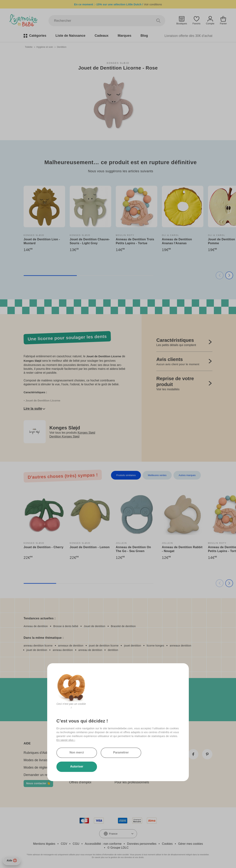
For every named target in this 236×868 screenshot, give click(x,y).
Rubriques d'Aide (36, 753)
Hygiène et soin (45, 47)
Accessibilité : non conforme (103, 844)
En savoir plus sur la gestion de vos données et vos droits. (118, 857)
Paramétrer (121, 752)
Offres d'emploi (80, 782)
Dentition (62, 47)
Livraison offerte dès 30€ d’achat (188, 36)
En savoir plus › (66, 740)
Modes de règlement (39, 767)
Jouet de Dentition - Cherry (44, 547)
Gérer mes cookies (190, 844)
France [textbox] (113, 834)
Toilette (29, 47)
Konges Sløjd (118, 63)
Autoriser (77, 766)
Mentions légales (44, 844)
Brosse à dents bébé (66, 626)
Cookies (167, 844)
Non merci (77, 752)
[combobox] (118, 834)
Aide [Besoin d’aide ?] (12, 860)
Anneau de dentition (36, 626)
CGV (64, 844)
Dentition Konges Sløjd (64, 436)
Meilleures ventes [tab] (157, 475)
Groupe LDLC (120, 848)
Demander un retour (38, 775)
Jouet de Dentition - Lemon (90, 547)
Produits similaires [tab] (126, 475)
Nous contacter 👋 (38, 783)
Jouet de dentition (94, 626)
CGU (76, 844)
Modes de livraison (37, 760)
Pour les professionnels (132, 782)
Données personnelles (142, 844)
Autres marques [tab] (187, 475)
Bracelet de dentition (123, 626)
